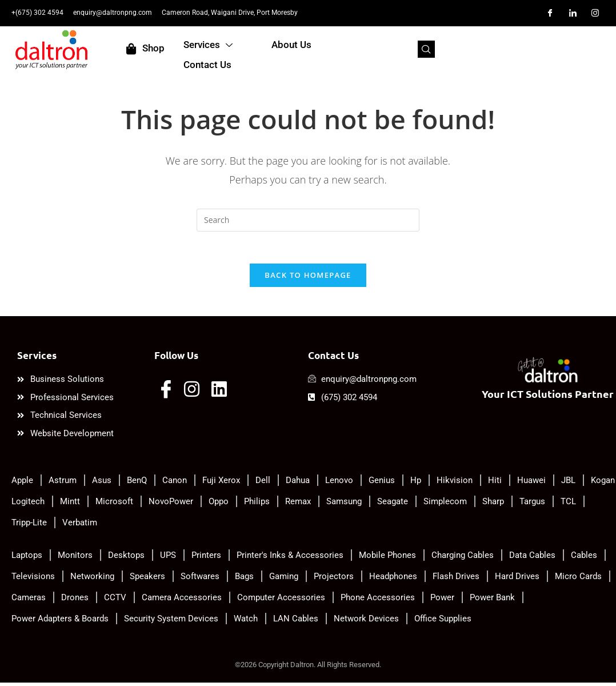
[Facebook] (550, 13)
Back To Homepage (308, 278)
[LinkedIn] (573, 13)
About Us (348, 49)
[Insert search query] (308, 220)
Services (263, 50)
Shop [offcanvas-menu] (185, 49)
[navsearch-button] (575, 49)
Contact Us (432, 49)
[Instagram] (595, 13)
